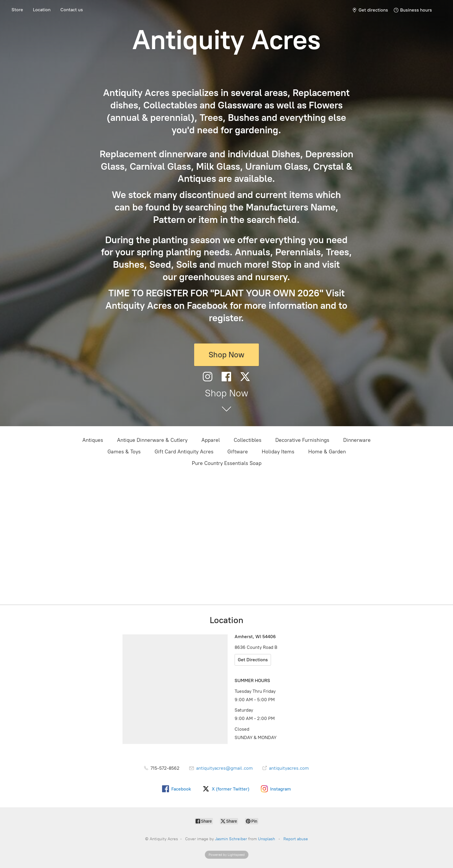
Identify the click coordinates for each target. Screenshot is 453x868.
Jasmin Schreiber (231, 839)
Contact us (72, 10)
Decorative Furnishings (302, 440)
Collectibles (248, 440)
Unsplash (267, 839)
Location (42, 10)
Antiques (93, 440)
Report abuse (296, 839)
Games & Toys (124, 452)
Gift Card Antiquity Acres (184, 452)
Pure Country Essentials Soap (227, 463)
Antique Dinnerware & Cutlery (152, 440)
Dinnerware (357, 440)
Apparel (211, 440)
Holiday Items (278, 452)
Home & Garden (327, 452)
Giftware (238, 452)
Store (17, 10)
